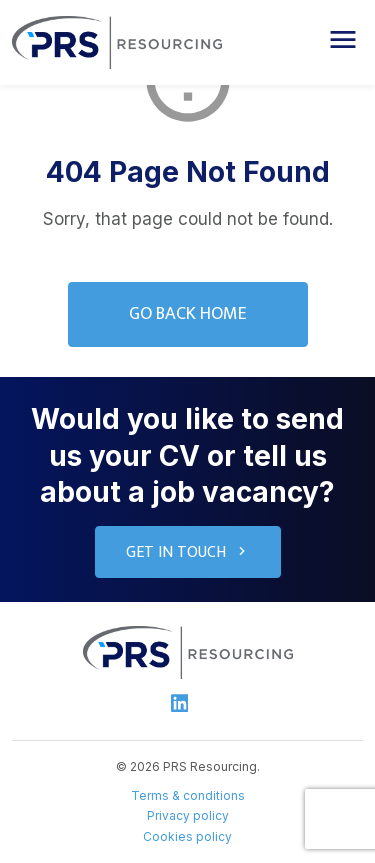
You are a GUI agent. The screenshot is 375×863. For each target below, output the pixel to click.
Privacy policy (188, 815)
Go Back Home (188, 314)
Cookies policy (187, 836)
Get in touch (188, 552)
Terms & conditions (188, 795)
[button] (343, 40)
